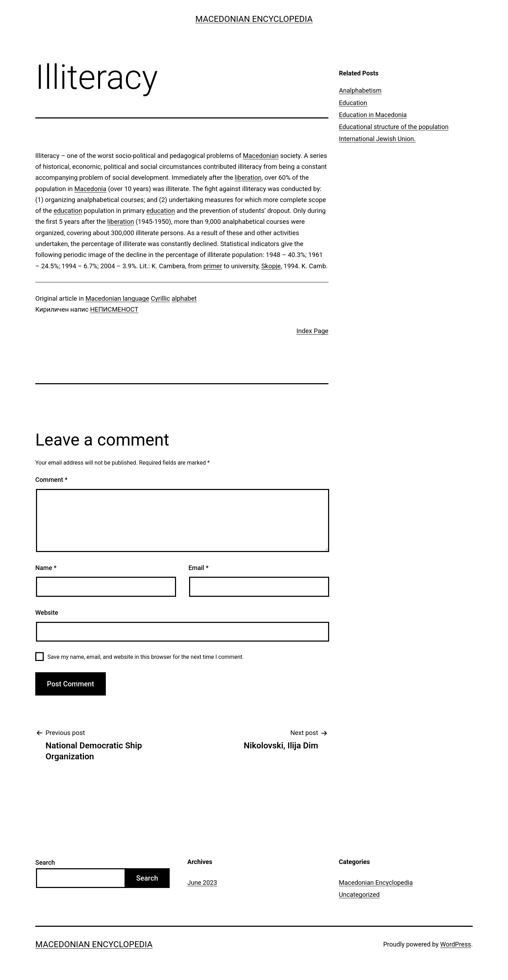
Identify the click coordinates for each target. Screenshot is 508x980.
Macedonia (90, 189)
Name (46, 568)
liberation (248, 177)
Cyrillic (161, 298)
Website (47, 612)
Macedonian (261, 156)
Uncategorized (359, 895)
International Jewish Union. (377, 139)
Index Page (312, 331)
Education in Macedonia (373, 115)
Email (198, 568)
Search (45, 862)
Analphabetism (360, 90)
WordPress (456, 944)
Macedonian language (117, 298)
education (68, 211)
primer (213, 266)
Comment (51, 480)
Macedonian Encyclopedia (254, 19)
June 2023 (202, 883)
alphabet (184, 298)
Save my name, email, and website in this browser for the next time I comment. (146, 657)
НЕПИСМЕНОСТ (114, 309)
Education (353, 103)
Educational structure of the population (394, 127)
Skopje (271, 266)
